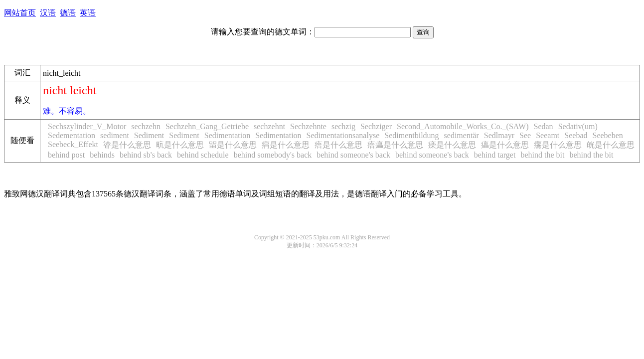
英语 (88, 13)
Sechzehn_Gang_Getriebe (207, 126)
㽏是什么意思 (127, 145)
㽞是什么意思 (233, 145)
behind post (66, 155)
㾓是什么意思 (286, 145)
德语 (68, 13)
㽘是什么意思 (180, 145)
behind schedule (203, 155)
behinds (102, 155)
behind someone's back (353, 155)
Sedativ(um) (578, 126)
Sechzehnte (308, 126)
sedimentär (462, 135)
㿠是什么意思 (611, 145)
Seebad (576, 135)
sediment (115, 135)
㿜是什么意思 (558, 145)
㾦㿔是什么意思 (395, 145)
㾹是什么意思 (452, 145)
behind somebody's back (273, 155)
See (525, 135)
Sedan (544, 126)
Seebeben (608, 135)
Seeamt (548, 135)
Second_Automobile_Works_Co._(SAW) (463, 126)
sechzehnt (269, 126)
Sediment (149, 135)
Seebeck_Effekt (73, 144)
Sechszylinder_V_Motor (87, 126)
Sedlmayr (499, 135)
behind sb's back (146, 155)
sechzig (343, 126)
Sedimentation (227, 135)
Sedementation (72, 135)
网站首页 (20, 13)
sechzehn (146, 126)
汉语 (48, 13)
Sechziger (376, 126)
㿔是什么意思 (505, 145)
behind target (495, 155)
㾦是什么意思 (338, 145)
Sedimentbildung (411, 135)
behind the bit (542, 155)
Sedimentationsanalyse (343, 135)
